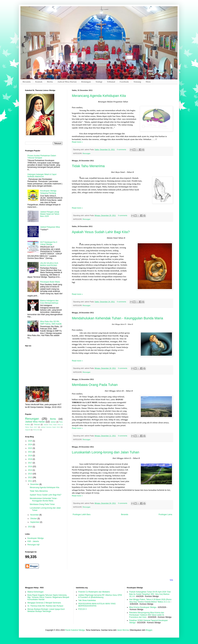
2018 (30, 459)
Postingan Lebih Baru (82, 514)
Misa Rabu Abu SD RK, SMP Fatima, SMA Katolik (51, 323)
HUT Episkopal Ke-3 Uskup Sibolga (49, 243)
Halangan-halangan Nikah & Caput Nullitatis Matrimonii (42, 175)
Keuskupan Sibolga (35, 538)
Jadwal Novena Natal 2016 (50, 427)
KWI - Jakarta (33, 541)
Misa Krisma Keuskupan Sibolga (143, 607)
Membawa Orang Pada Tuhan (95, 385)
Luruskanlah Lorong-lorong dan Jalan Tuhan (106, 452)
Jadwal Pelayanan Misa (50, 227)
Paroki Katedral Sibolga (75, 630)
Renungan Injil (33, 545)
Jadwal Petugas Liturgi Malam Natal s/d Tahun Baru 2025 (50, 214)
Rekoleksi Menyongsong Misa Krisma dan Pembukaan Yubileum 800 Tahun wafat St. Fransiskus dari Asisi (147, 615)
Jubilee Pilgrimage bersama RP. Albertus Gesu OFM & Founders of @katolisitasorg (100, 596)
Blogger (149, 630)
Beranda (27, 82)
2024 (30, 444)
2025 (30, 441)
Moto (148, 82)
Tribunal (111, 82)
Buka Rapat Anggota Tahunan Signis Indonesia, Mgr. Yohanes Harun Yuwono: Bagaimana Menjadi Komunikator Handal (48, 597)
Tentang (137, 82)
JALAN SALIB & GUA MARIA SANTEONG (49, 264)
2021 (30, 452)
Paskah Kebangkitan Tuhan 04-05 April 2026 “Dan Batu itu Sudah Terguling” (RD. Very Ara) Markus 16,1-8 (150, 594)
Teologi (99, 82)
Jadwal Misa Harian (67, 82)
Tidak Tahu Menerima (88, 166)
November (35, 515)
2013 (30, 474)
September (35, 522)
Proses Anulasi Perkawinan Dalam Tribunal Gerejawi (42, 157)
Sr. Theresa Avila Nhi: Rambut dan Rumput (45, 606)
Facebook (124, 82)
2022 (30, 448)
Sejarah (28, 430)
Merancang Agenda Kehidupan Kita (99, 96)
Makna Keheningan (35, 592)
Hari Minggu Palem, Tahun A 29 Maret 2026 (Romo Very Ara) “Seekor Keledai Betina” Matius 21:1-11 (150, 601)
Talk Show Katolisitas (87, 600)
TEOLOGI (36, 430)
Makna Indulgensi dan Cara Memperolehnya (49, 302)
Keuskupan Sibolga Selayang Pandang (48, 192)
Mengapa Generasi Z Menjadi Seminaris (44, 603)
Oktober (34, 519)
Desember (35, 484)
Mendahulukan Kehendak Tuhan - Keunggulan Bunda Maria (117, 318)
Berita (50, 82)
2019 (30, 456)
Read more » (77, 142)
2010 (30, 527)
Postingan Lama (165, 514)
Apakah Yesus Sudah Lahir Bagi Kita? (101, 232)
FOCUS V (82, 609)
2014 (30, 470)
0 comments (122, 150)
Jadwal (53, 422)
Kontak (39, 82)
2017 (30, 463)
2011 (30, 481)
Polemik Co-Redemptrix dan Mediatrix (94, 592)
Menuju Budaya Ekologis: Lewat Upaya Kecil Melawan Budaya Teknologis (46, 610)
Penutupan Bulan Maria (50, 282)
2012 (30, 477)
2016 (30, 467)
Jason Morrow (123, 630)
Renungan (86, 82)
